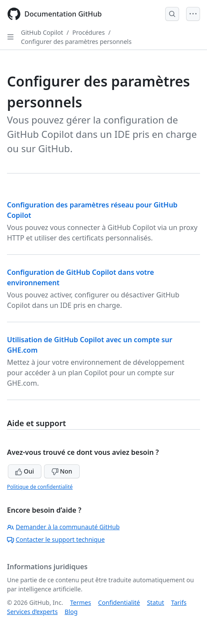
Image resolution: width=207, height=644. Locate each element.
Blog (71, 612)
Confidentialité (119, 602)
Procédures (88, 32)
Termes (81, 602)
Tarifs (179, 602)
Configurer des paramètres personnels (76, 42)
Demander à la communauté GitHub (63, 527)
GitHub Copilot (42, 32)
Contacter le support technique (56, 539)
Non (62, 471)
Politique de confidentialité (40, 487)
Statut (155, 602)
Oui (25, 471)
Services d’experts (32, 612)
